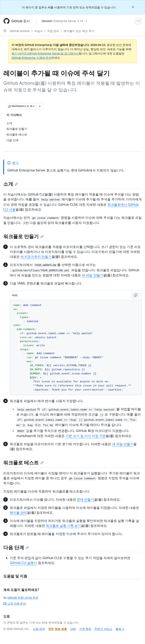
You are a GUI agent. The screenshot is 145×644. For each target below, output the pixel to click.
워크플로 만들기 (23, 236)
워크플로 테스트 (23, 462)
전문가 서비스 (103, 629)
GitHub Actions (20, 31)
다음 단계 (16, 547)
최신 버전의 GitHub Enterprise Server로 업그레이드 (45, 53)
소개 (11, 184)
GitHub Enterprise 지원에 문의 (32, 58)
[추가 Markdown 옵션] (40, 106)
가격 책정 (85, 629)
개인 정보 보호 (57, 629)
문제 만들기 (85, 499)
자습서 (39, 31)
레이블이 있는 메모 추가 (79, 31)
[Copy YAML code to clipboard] (136, 295)
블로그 (120, 629)
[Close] (133, 7)
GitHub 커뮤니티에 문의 (21, 598)
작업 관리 (53, 31)
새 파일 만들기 (92, 275)
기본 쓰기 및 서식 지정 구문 (86, 436)
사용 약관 (39, 629)
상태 (73, 629)
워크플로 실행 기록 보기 (63, 526)
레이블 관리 (18, 513)
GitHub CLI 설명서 (23, 563)
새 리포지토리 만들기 (36, 257)
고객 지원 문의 (15, 603)
